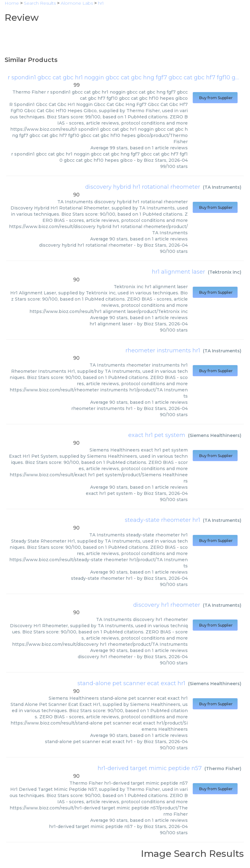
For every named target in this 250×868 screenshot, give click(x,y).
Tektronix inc (225, 272)
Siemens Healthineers (215, 435)
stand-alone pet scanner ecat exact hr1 (131, 683)
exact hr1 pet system (157, 435)
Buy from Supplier (215, 98)
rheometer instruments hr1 (163, 350)
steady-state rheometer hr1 (162, 520)
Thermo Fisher (223, 769)
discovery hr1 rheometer (167, 605)
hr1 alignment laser (178, 272)
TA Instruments (222, 187)
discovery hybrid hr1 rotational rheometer (143, 187)
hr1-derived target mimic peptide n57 (150, 768)
